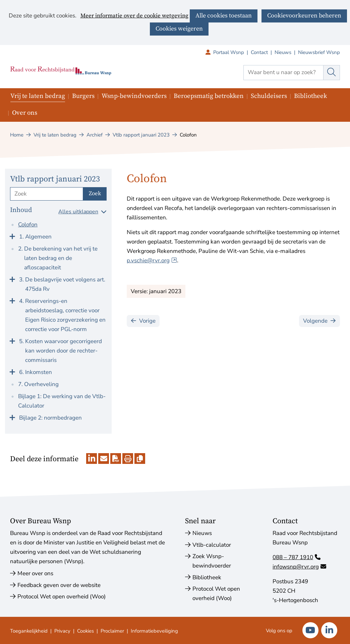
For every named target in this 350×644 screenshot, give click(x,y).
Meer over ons (35, 573)
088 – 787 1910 (297, 557)
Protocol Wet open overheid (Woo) (62, 597)
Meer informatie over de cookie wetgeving (134, 16)
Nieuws (283, 52)
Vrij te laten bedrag (38, 96)
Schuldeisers (269, 96)
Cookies (85, 631)
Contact (259, 52)
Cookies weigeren (179, 29)
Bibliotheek (310, 96)
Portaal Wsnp (232, 52)
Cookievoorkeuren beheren (304, 16)
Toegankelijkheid (29, 631)
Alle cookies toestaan (224, 16)
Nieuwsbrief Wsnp (319, 52)
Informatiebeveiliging (154, 631)
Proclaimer (112, 631)
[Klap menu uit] (12, 236)
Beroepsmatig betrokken (209, 96)
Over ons (25, 113)
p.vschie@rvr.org (152, 260)
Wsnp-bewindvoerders (134, 96)
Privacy (62, 631)
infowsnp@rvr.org (299, 567)
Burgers (83, 96)
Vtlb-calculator (212, 545)
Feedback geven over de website (59, 585)
